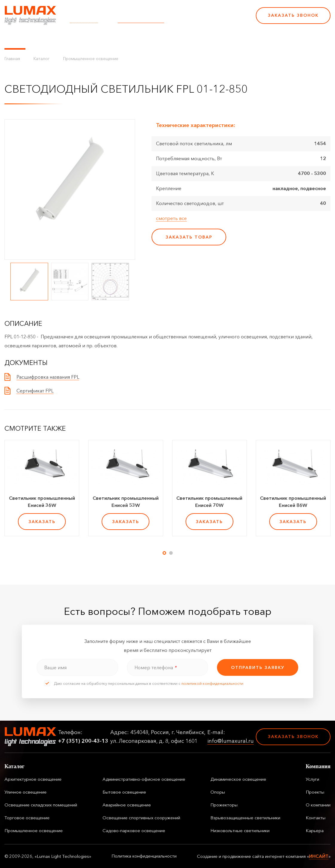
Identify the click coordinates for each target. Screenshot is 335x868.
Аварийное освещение (127, 805)
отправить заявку (258, 667)
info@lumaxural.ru (141, 19)
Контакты (204, 39)
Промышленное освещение (91, 59)
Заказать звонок (293, 15)
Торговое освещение (27, 818)
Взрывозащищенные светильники (245, 818)
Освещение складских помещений (41, 805)
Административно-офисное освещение (144, 779)
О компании (170, 39)
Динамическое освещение (238, 779)
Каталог (15, 39)
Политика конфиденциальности (144, 856)
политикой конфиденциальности (212, 683)
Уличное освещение (26, 792)
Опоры (218, 792)
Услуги (111, 39)
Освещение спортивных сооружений (141, 818)
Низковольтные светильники (240, 830)
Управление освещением (64, 39)
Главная (12, 59)
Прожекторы (224, 805)
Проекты (137, 39)
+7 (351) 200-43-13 (210, 19)
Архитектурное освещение (33, 779)
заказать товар (189, 237)
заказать (42, 522)
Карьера (232, 39)
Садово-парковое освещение (134, 830)
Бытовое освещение (124, 792)
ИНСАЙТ (319, 856)
